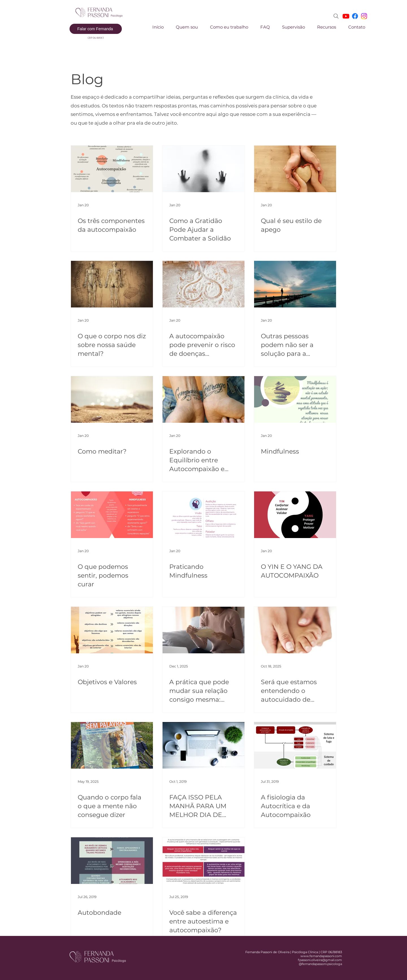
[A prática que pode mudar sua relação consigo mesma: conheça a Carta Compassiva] (203, 630)
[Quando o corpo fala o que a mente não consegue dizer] (112, 745)
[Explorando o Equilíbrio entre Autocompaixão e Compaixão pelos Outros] (203, 399)
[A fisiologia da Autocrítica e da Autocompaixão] (295, 745)
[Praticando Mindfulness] (203, 515)
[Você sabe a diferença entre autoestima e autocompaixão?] (203, 861)
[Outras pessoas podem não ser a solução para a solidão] (295, 284)
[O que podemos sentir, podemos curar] (112, 515)
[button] (226, 27)
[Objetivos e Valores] (112, 630)
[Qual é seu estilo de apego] (295, 169)
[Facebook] (355, 16)
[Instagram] (364, 16)
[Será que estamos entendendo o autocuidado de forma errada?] (295, 630)
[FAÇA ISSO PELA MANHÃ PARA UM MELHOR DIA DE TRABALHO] (203, 745)
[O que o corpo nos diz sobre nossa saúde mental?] (112, 284)
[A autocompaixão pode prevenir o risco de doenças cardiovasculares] (203, 284)
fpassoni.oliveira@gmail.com (320, 960)
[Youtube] (346, 16)
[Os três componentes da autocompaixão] (112, 169)
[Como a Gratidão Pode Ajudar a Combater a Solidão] (203, 169)
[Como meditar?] (112, 399)
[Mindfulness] (295, 399)
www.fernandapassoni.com (321, 956)
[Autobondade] (112, 861)
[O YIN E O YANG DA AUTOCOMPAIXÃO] (295, 515)
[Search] (336, 16)
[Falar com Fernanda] (96, 29)
